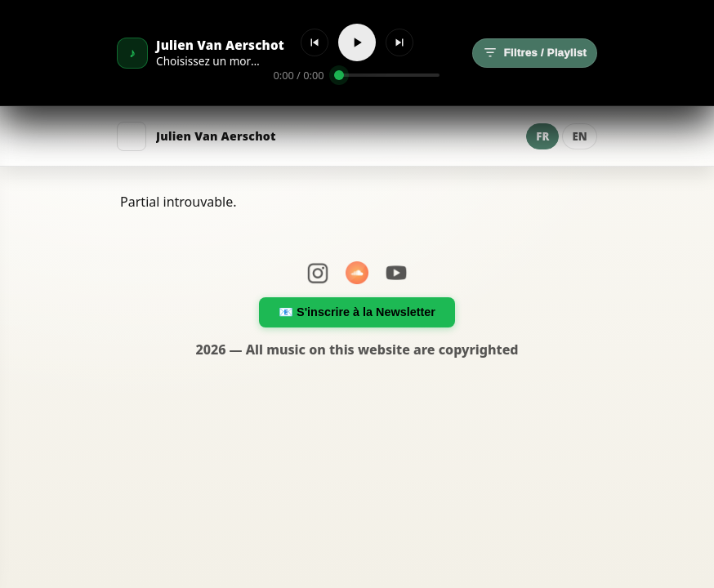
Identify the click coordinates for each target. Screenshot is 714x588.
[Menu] (132, 136)
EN (579, 136)
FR (542, 136)
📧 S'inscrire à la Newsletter (357, 312)
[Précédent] (315, 42)
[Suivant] (399, 42)
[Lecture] (357, 42)
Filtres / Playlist (535, 53)
